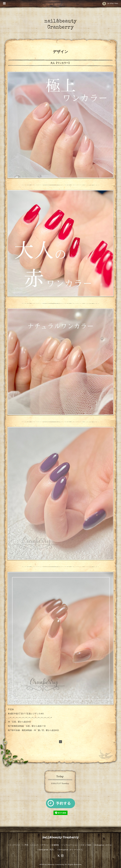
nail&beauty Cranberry (60, 838)
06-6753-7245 (110, 4)
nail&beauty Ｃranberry (54, 865)
